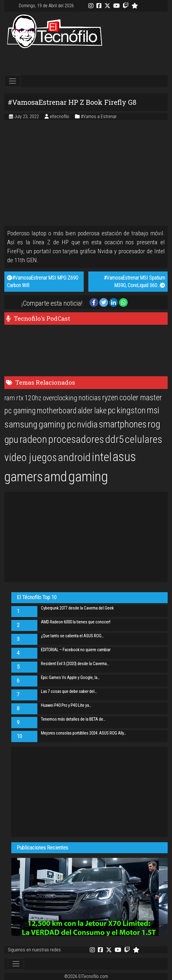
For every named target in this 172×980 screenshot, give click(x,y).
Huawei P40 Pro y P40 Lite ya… (66, 705)
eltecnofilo (60, 116)
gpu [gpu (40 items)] (11, 439)
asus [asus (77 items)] (124, 457)
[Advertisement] (86, 62)
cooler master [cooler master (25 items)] (141, 398)
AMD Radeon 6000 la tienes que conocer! (76, 622)
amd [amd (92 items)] (55, 477)
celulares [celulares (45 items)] (143, 439)
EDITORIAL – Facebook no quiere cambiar (76, 650)
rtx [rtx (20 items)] (20, 398)
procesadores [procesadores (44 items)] (76, 439)
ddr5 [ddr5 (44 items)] (114, 439)
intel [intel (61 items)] (102, 457)
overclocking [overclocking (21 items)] (60, 398)
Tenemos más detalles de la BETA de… (73, 719)
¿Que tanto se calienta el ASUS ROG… (72, 636)
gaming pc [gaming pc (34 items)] (57, 424)
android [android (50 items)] (74, 457)
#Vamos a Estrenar (99, 116)
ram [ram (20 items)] (10, 398)
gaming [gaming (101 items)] (88, 477)
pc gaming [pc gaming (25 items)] (20, 411)
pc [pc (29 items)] (112, 410)
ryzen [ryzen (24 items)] (110, 398)
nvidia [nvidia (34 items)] (87, 424)
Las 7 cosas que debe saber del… (69, 692)
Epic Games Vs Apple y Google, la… (70, 678)
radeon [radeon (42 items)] (33, 439)
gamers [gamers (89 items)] (24, 477)
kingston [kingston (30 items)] (131, 410)
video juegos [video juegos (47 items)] (31, 457)
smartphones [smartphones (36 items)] (123, 424)
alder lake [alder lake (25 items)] (92, 411)
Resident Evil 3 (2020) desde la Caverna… (75, 664)
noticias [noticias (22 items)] (90, 398)
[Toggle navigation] (12, 81)
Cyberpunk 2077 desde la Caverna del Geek (77, 608)
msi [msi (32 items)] (153, 410)
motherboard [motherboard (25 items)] (57, 411)
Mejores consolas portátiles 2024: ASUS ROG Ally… (83, 733)
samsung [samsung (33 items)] (21, 424)
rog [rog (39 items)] (154, 424)
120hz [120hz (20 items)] (33, 398)
